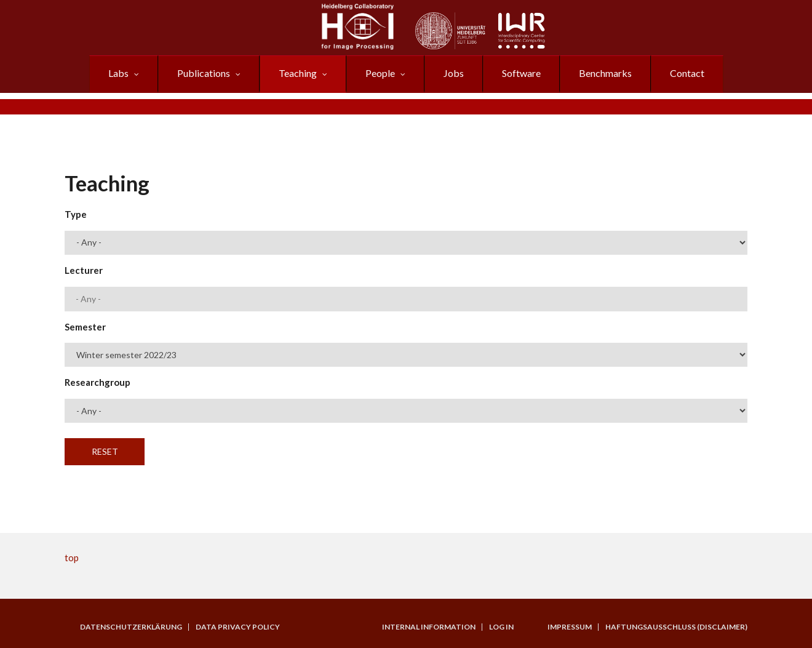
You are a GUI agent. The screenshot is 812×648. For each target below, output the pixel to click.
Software (521, 73)
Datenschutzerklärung (131, 627)
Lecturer (84, 270)
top (72, 558)
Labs (118, 73)
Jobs (454, 73)
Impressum (570, 627)
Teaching (298, 73)
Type (76, 214)
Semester (85, 327)
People (380, 73)
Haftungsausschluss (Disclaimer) (676, 627)
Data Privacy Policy (238, 627)
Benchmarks (605, 73)
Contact (687, 73)
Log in (501, 627)
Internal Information (429, 627)
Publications (204, 73)
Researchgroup (98, 382)
